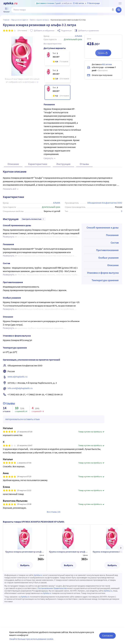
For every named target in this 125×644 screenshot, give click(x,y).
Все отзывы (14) (54, 512)
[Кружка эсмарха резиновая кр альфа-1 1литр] (57, 58)
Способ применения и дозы (103, 228)
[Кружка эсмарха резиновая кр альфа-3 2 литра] (57, 92)
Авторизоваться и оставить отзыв (22, 419)
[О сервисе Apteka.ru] (120, 3)
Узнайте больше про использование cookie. (32, 639)
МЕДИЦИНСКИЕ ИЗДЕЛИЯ (20, 20)
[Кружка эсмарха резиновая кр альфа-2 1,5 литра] (57, 75)
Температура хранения (105, 280)
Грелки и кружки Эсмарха (39, 20)
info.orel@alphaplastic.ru (20, 388)
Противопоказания (107, 250)
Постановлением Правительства (52, 588)
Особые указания (108, 258)
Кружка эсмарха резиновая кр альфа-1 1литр (25, 552)
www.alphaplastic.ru (17, 377)
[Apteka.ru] (10, 3)
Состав (115, 243)
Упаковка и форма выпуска (103, 273)
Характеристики (38, 164)
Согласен (107, 636)
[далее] (121, 548)
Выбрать (25, 565)
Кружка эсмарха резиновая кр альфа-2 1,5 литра (68, 552)
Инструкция (63, 164)
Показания (112, 235)
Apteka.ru (38, 575)
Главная (6, 20)
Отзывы (84, 164)
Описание (13, 164)
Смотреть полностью (33, 219)
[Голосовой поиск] (113, 10)
